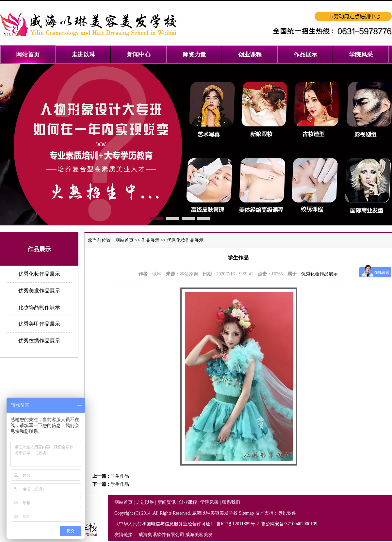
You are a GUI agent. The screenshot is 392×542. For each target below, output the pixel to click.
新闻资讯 (167, 502)
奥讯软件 (287, 513)
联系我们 (231, 502)
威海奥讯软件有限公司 (161, 535)
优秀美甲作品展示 (39, 324)
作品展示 (150, 240)
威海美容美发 (199, 535)
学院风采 (209, 502)
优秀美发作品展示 (39, 291)
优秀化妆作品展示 (39, 274)
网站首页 (124, 240)
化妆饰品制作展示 (39, 307)
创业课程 (188, 502)
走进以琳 (145, 502)
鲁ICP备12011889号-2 (238, 524)
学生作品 (120, 476)
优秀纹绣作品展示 (39, 341)
